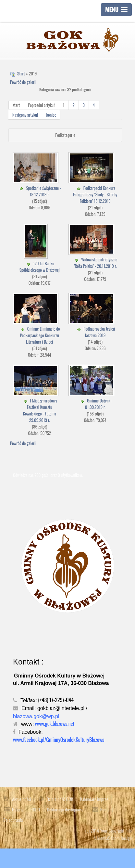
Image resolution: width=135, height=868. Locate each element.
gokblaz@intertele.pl (61, 708)
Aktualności (22, 799)
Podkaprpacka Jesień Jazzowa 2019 (99, 332)
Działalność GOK (60, 799)
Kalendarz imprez (94, 799)
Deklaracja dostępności (66, 809)
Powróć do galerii (23, 82)
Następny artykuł (25, 115)
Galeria (18, 809)
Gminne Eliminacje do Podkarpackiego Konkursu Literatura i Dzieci (40, 335)
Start (21, 73)
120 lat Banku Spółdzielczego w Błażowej (40, 267)
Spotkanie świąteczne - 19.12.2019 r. (43, 191)
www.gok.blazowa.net (55, 724)
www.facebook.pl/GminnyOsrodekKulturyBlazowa (59, 740)
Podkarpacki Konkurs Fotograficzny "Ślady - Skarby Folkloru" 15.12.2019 (95, 194)
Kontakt (107, 809)
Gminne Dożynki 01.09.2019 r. (98, 404)
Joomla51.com (108, 838)
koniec (51, 115)
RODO (35, 809)
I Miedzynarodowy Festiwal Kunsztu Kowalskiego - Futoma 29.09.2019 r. (40, 410)
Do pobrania (13, 820)
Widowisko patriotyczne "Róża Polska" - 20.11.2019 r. (95, 263)
